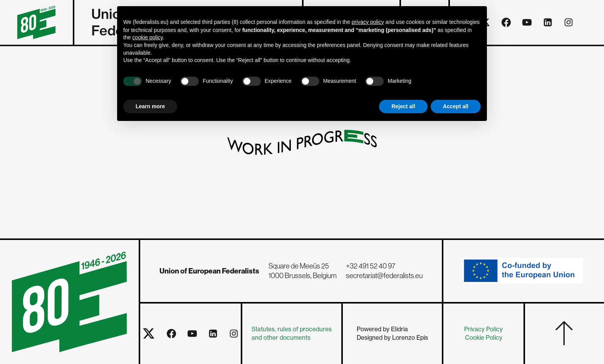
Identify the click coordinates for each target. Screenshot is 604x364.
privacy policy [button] (368, 22)
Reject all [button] (403, 106)
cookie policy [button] (147, 37)
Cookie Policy (484, 338)
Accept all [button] (456, 106)
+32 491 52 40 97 (371, 266)
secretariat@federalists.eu (384, 276)
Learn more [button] (150, 106)
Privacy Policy (483, 329)
